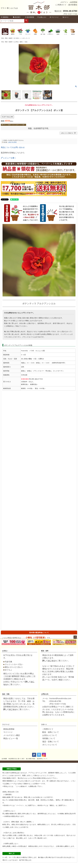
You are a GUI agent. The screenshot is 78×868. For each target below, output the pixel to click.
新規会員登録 (9, 729)
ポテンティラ (26, 38)
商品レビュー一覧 (11, 738)
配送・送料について (51, 732)
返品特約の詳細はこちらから (13, 153)
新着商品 (5, 17)
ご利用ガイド (61, 5)
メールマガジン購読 (12, 735)
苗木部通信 (73, 5)
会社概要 (4, 759)
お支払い (5, 651)
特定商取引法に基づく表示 (16, 759)
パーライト (20, 805)
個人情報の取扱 (31, 759)
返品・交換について (51, 741)
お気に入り (42, 17)
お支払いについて (50, 735)
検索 (26, 21)
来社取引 (17, 17)
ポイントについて (50, 745)
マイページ (54, 17)
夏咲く (22, 42)
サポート (44, 724)
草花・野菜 (4, 38)
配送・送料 (45, 651)
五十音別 (16, 38)
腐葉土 (52, 805)
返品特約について (42, 759)
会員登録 (74, 2)
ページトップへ (75, 637)
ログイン (65, 2)
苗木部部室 (30, 17)
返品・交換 (6, 694)
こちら (52, 661)
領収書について (49, 738)
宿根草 (11, 38)
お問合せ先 (45, 694)
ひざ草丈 (16, 42)
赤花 (26, 42)
